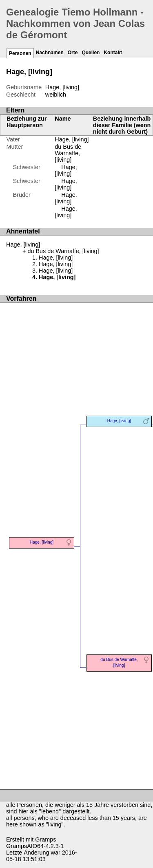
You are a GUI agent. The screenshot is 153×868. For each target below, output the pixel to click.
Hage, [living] (72, 139)
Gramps (45, 839)
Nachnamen (50, 53)
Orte (73, 53)
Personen (20, 53)
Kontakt (113, 53)
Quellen (91, 53)
